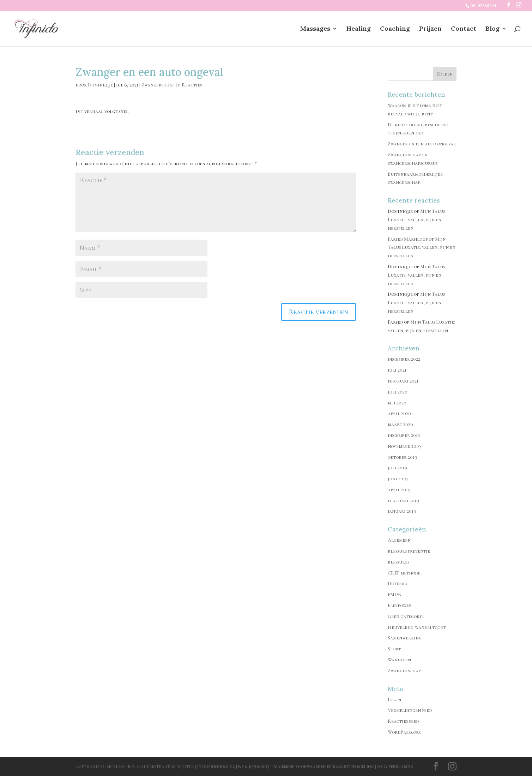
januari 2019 (402, 511)
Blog (492, 29)
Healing (359, 29)
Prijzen (430, 29)
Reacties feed (403, 721)
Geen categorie (406, 616)
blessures (398, 562)
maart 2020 (400, 424)
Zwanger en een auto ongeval (422, 144)
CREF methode (404, 573)
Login (394, 700)
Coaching (395, 29)
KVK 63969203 (254, 766)
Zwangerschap (158, 85)
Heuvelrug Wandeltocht (417, 627)
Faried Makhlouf (408, 239)
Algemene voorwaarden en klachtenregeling (323, 766)
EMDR (395, 594)
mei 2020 (397, 403)
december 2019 (404, 435)
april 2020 (399, 413)
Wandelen (399, 660)
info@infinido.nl (216, 766)
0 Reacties (190, 85)
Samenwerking (405, 638)
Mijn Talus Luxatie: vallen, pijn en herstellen (416, 220)
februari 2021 (403, 381)
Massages (315, 29)
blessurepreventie (409, 551)
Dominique (100, 85)
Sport (394, 649)
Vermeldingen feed (410, 710)
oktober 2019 (403, 457)
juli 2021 (397, 370)
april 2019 (399, 490)
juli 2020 (398, 392)
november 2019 (404, 446)
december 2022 (404, 359)
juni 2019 (398, 479)
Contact (464, 29)
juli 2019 (397, 468)
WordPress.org (405, 732)
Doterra (398, 583)
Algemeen (399, 540)
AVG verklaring (395, 766)
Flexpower (400, 605)
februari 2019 (403, 501)
